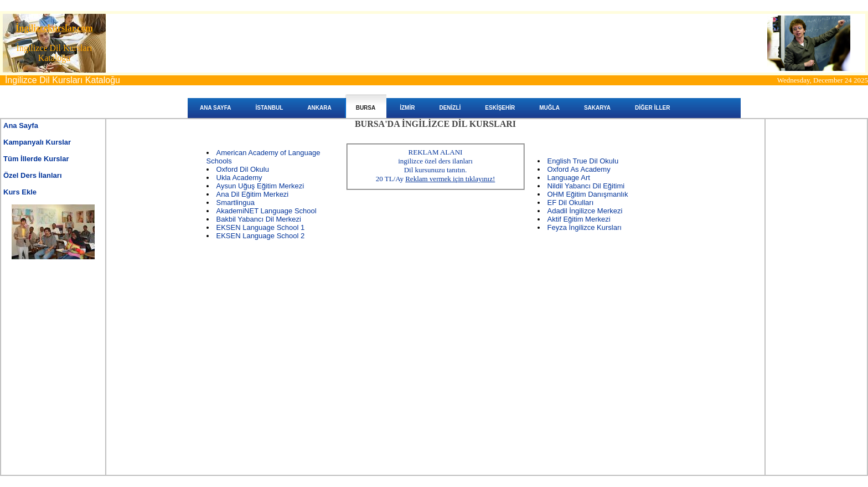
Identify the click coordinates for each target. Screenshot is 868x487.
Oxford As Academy (579, 169)
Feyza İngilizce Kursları (585, 227)
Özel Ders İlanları (33, 175)
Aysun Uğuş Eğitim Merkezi (260, 186)
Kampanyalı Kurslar (37, 142)
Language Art (569, 178)
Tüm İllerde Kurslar (36, 159)
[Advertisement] (53, 317)
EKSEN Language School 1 (261, 227)
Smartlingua (236, 203)
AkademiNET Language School (267, 211)
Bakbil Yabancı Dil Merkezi (259, 219)
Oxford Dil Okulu (243, 169)
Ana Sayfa (21, 125)
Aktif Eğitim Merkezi (579, 219)
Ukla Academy (239, 178)
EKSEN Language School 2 (261, 236)
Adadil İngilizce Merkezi (585, 211)
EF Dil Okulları (571, 203)
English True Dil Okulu (583, 161)
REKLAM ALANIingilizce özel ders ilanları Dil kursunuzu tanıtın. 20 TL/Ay (436, 165)
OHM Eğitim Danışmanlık (588, 194)
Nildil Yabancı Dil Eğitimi (586, 186)
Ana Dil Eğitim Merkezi (253, 194)
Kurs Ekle (20, 192)
